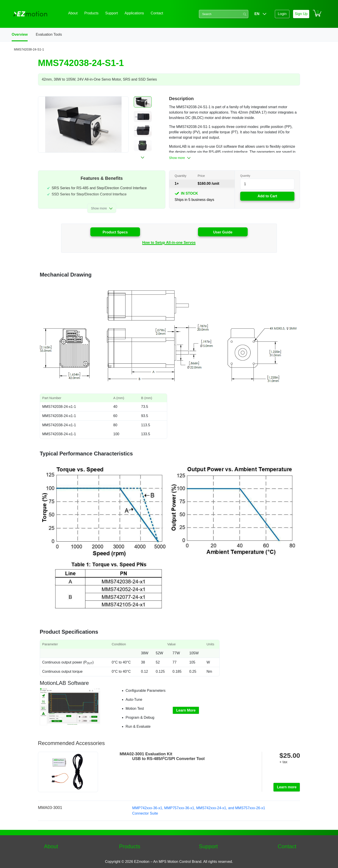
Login (282, 14)
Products (130, 846)
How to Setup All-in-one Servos (169, 243)
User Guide (223, 232)
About (51, 846)
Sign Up (301, 14)
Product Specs (115, 232)
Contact (287, 846)
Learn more (287, 787)
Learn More (186, 710)
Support (208, 846)
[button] (143, 102)
